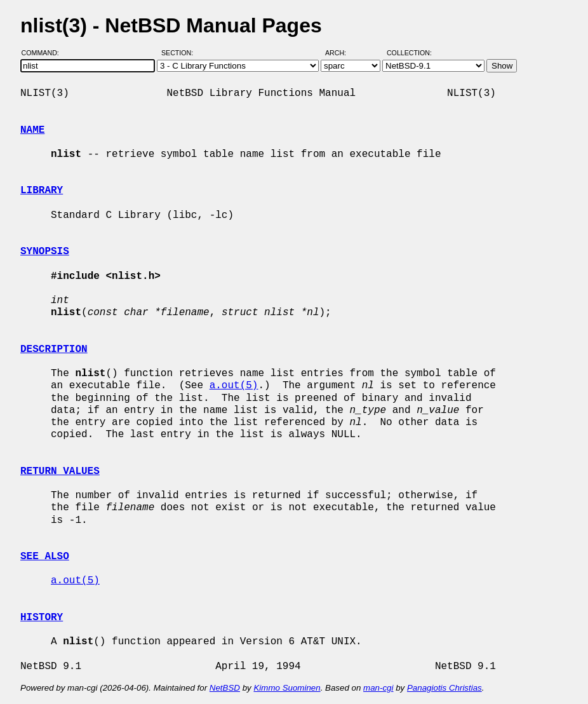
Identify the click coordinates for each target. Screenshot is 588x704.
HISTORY (42, 618)
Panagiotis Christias (444, 688)
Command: (44, 53)
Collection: (409, 53)
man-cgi (378, 688)
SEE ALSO (45, 557)
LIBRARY (42, 191)
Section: (180, 53)
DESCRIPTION (54, 349)
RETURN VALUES (60, 471)
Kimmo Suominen (287, 688)
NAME (32, 130)
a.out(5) (234, 386)
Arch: (341, 53)
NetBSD (225, 688)
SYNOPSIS (45, 252)
